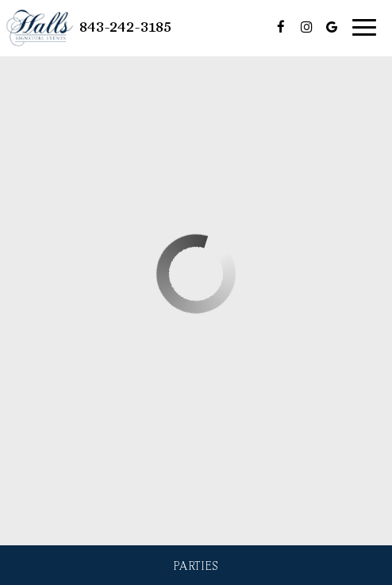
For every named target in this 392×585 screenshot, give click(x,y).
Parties (196, 565)
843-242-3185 (125, 26)
